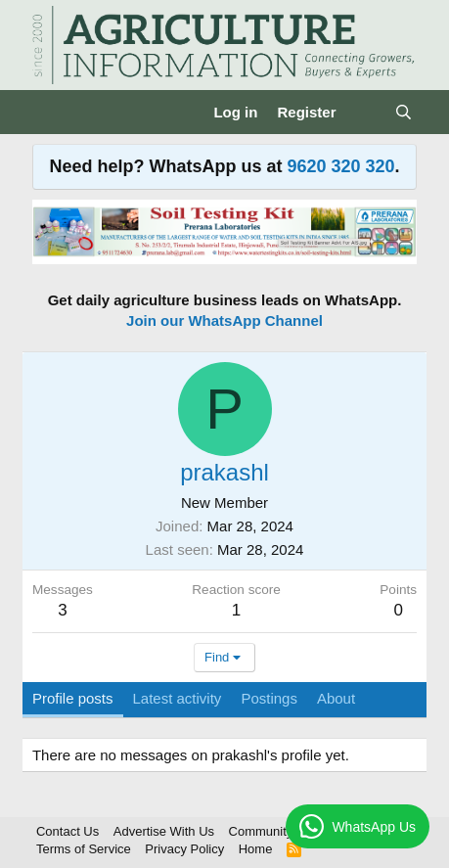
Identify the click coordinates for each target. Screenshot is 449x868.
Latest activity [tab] (178, 698)
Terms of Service (84, 849)
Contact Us (67, 831)
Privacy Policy (184, 849)
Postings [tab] (269, 698)
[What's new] (364, 112)
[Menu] (49, 112)
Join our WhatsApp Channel (224, 320)
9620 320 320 (340, 166)
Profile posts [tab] (73, 698)
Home (256, 849)
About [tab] (336, 698)
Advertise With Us (164, 831)
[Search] (404, 112)
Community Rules (279, 831)
